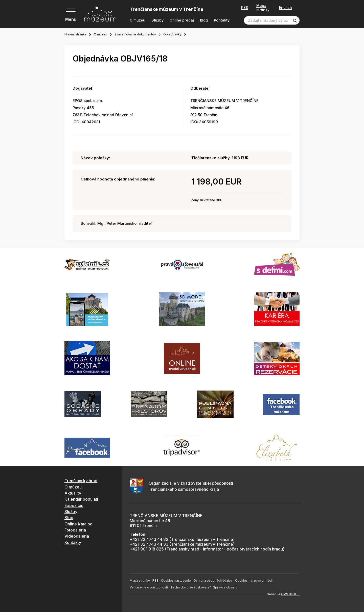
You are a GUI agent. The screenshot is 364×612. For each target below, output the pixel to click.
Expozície (74, 505)
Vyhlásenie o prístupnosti (149, 587)
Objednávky (172, 34)
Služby (157, 20)
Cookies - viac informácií (254, 580)
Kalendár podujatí (81, 499)
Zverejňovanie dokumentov (135, 34)
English (286, 8)
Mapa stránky (263, 8)
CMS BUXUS (290, 594)
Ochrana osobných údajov (213, 580)
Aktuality (73, 493)
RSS (245, 8)
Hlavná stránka (75, 34)
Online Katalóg (78, 524)
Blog (204, 20)
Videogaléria (77, 536)
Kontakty (222, 20)
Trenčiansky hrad (81, 481)
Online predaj (182, 20)
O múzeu (138, 20)
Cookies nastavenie (176, 580)
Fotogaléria (75, 530)
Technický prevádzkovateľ (190, 587)
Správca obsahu (225, 587)
